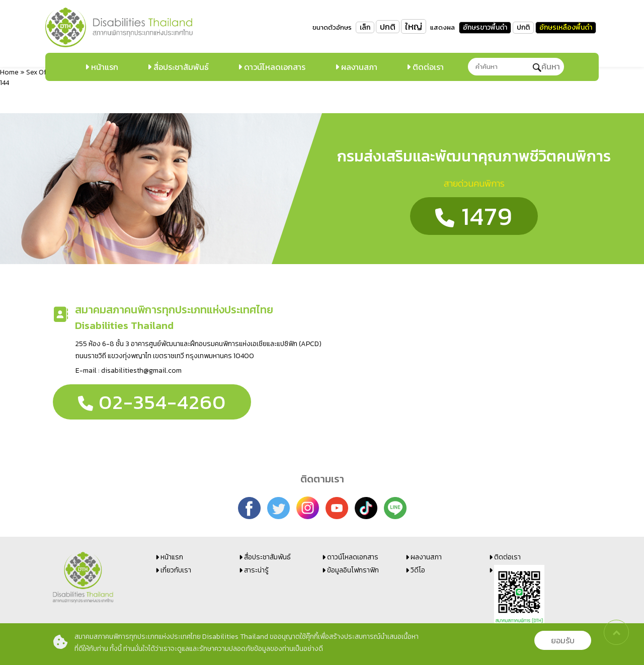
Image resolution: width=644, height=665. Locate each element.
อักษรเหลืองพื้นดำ (566, 27)
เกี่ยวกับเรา (176, 570)
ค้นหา (546, 66)
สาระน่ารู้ (256, 570)
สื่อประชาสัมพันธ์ (180, 67)
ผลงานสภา (358, 67)
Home (9, 72)
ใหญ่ (414, 26)
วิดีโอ (418, 570)
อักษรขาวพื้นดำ (485, 27)
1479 (474, 216)
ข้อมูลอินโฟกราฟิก (353, 570)
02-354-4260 (152, 402)
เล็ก (365, 27)
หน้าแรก (104, 67)
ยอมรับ (563, 640)
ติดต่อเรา (427, 67)
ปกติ (388, 27)
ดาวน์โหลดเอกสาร (274, 67)
